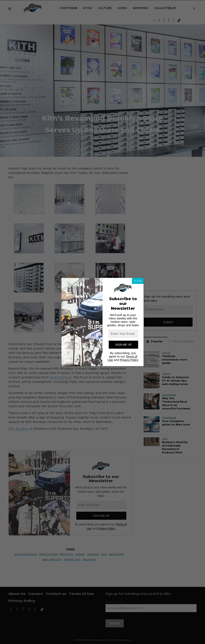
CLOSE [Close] (138, 281)
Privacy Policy (129, 360)
